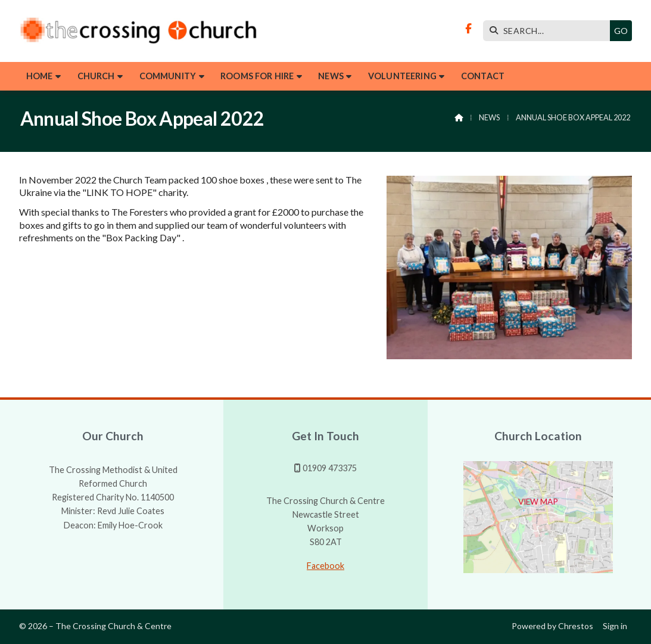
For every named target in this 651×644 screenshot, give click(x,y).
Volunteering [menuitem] (402, 76)
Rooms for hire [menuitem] (257, 76)
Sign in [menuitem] (615, 626)
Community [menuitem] (168, 76)
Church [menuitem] (96, 76)
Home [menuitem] (40, 76)
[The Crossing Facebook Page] (468, 28)
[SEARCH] (549, 31)
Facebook (325, 566)
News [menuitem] (331, 76)
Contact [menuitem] (483, 76)
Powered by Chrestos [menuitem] (552, 626)
